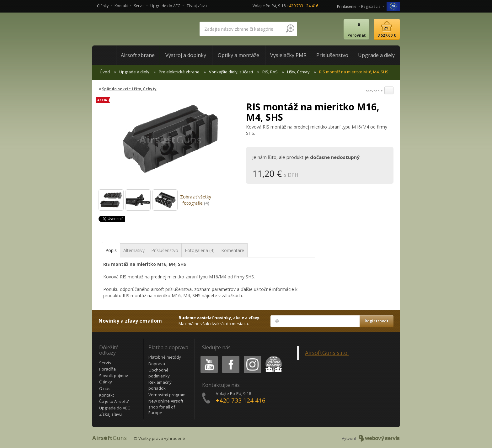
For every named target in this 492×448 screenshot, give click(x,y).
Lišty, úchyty (298, 72)
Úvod (105, 72)
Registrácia (371, 6)
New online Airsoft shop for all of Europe (166, 407)
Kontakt (121, 6)
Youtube (207, 357)
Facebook (230, 357)
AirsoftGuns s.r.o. (327, 353)
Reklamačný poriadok (160, 385)
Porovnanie (378, 91)
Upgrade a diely (134, 72)
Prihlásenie (347, 6)
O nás (105, 388)
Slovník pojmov (114, 376)
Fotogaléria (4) (200, 250)
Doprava (157, 364)
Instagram (252, 357)
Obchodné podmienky (159, 373)
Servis (139, 6)
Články (103, 6)
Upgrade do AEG (165, 6)
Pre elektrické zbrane (179, 72)
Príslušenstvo (165, 250)
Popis (111, 250)
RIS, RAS (270, 72)
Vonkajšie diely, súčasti (231, 72)
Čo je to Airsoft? (114, 401)
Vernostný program (167, 395)
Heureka (272, 357)
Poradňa (107, 369)
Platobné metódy (165, 357)
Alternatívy (134, 250)
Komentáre (233, 250)
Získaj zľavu (197, 6)
